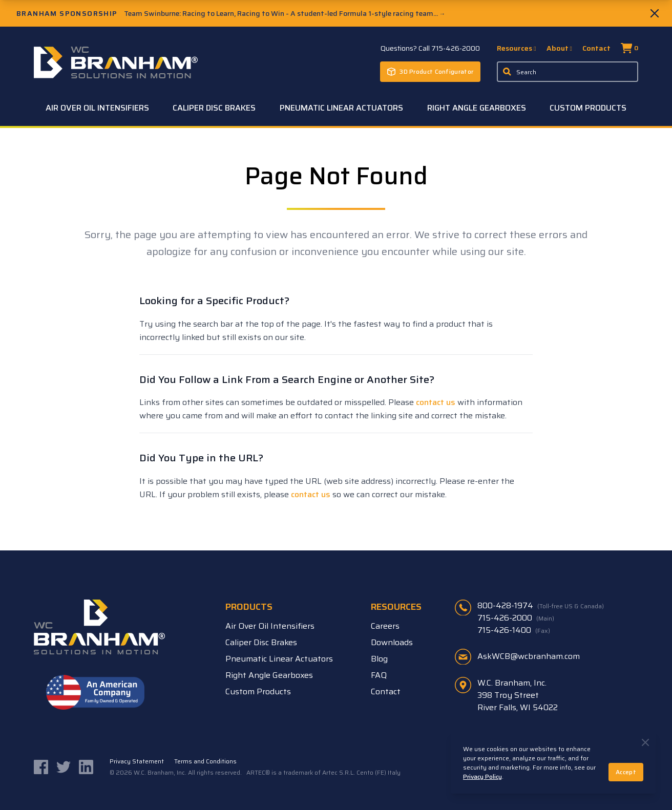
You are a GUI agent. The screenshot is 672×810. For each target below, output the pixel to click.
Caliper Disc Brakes (214, 108)
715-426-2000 (516, 618)
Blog (379, 659)
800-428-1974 (541, 606)
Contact (596, 48)
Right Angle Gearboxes (477, 108)
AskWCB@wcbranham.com (529, 656)
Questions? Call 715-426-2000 (430, 48)
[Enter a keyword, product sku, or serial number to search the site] (568, 72)
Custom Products (588, 108)
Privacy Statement (137, 761)
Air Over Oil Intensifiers (97, 108)
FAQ (379, 675)
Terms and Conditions (205, 761)
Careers (385, 626)
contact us (436, 402)
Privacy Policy (482, 776)
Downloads (392, 642)
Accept (626, 772)
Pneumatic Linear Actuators (341, 108)
